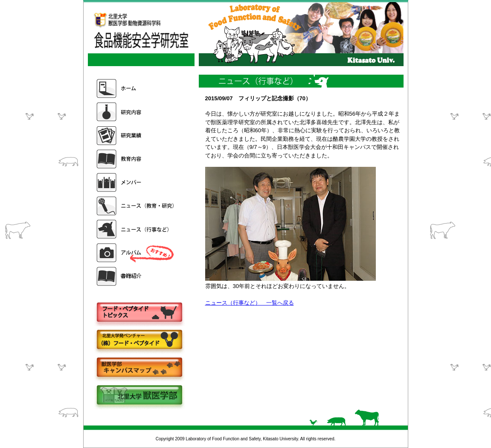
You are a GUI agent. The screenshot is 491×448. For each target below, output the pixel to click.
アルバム (136, 253)
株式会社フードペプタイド (139, 340)
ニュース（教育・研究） (136, 206)
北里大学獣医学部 (139, 396)
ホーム (136, 89)
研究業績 (136, 135)
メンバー (136, 182)
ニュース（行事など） (136, 229)
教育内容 (136, 159)
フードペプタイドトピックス (139, 313)
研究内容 (136, 112)
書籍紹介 (136, 276)
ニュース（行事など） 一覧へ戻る (250, 303)
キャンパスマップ (139, 368)
